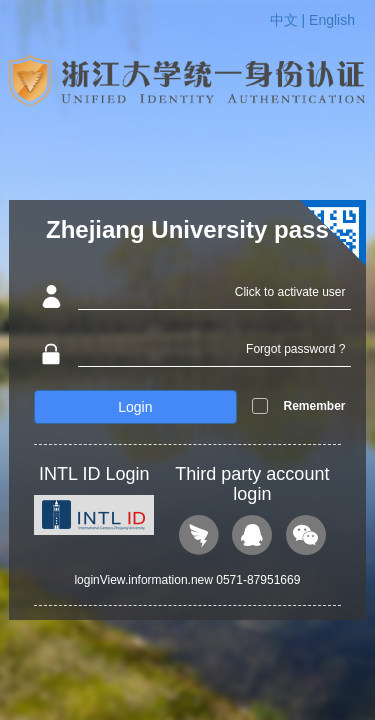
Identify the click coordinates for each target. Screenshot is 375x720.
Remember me (314, 422)
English (332, 20)
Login (135, 407)
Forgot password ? (295, 349)
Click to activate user (290, 292)
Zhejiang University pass (187, 229)
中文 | (289, 20)
